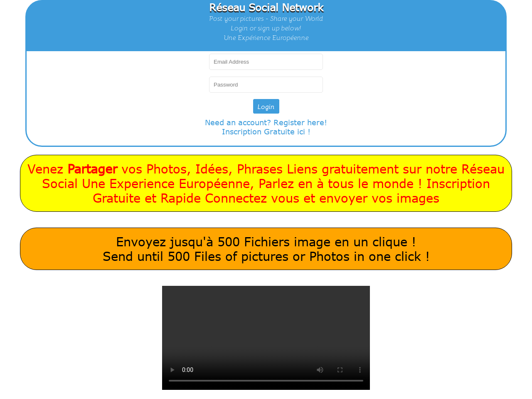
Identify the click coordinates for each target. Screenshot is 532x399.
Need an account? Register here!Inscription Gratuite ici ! (266, 127)
